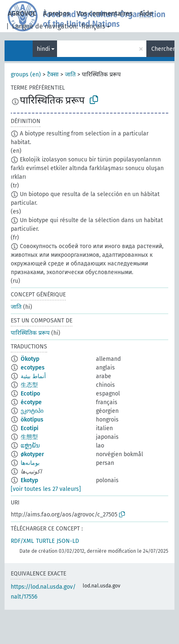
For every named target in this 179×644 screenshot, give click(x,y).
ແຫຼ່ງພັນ (30, 446)
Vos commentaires (105, 13)
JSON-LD (68, 541)
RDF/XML (22, 541)
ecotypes (33, 368)
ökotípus (32, 420)
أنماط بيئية (33, 376)
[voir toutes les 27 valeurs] (46, 489)
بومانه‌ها (30, 463)
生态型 (29, 385)
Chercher (163, 49)
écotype (31, 402)
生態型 (29, 437)
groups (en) (26, 75)
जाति (70, 75)
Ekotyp (29, 480)
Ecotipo (30, 394)
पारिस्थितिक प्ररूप (30, 333)
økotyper (32, 454)
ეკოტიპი (32, 411)
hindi (43, 49)
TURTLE (45, 541)
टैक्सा (53, 75)
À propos (56, 13)
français (93, 26)
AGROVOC (22, 13)
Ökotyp (30, 359)
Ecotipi (30, 428)
